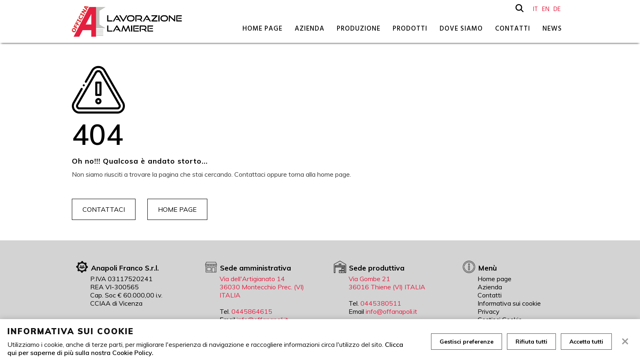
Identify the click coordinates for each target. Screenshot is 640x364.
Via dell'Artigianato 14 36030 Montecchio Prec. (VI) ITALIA (262, 287)
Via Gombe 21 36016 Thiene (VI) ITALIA (387, 283)
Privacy (489, 311)
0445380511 (381, 303)
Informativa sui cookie (509, 303)
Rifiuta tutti (531, 342)
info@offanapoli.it (391, 311)
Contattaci (104, 209)
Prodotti (410, 29)
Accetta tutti (586, 342)
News (552, 29)
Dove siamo (461, 29)
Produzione (359, 29)
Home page (262, 29)
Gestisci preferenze (467, 342)
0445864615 (252, 311)
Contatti (513, 29)
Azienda (310, 29)
